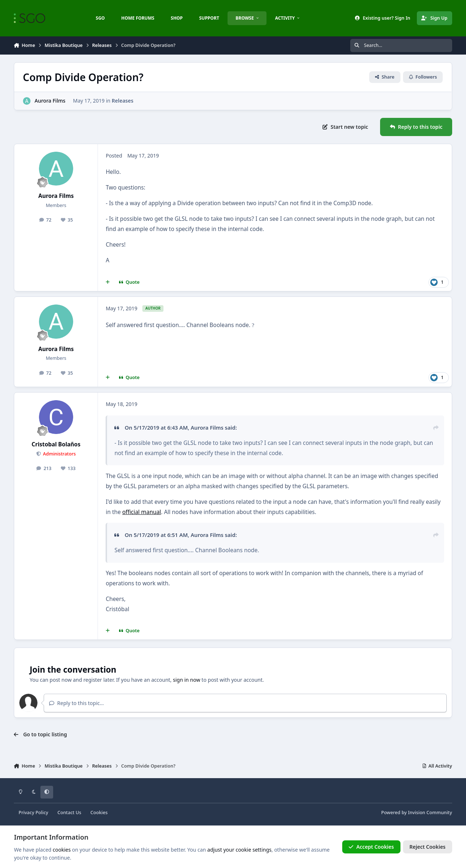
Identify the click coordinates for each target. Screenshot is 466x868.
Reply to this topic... (76, 703)
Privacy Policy (33, 813)
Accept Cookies (371, 847)
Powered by (417, 813)
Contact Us (69, 813)
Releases (123, 101)
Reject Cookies (428, 847)
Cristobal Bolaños (56, 444)
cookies (62, 850)
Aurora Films (50, 101)
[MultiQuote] (107, 282)
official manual (142, 512)
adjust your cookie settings (239, 850)
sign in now (187, 680)
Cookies (99, 813)
